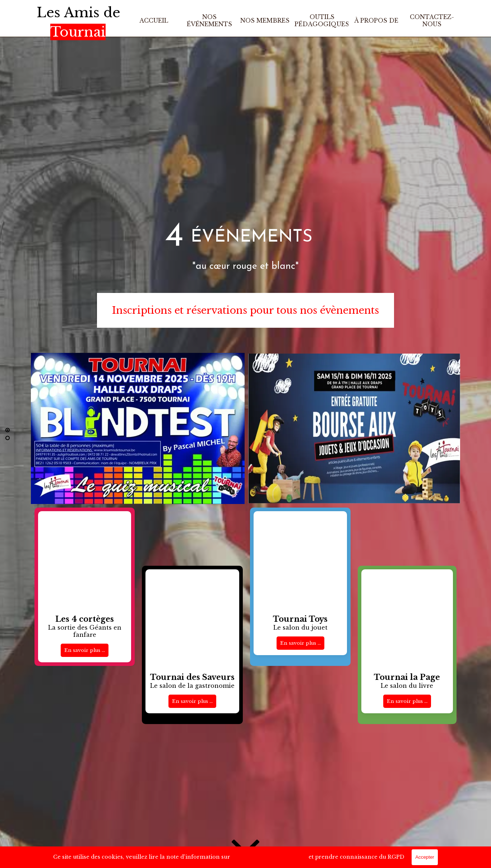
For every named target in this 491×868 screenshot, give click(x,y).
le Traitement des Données (269, 858)
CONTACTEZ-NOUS (432, 20)
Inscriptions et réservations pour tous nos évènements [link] (245, 310)
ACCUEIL (154, 20)
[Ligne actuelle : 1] (8, 430)
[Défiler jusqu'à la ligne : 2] (8, 438)
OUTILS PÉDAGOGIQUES (322, 20)
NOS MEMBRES (265, 20)
